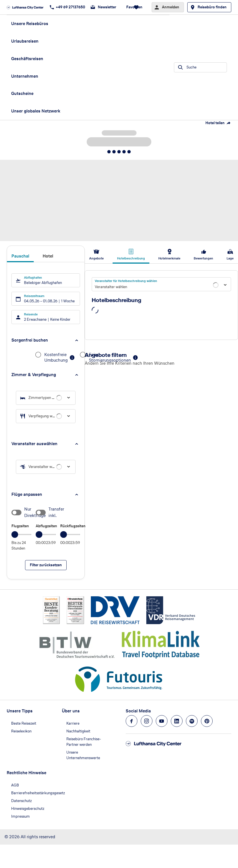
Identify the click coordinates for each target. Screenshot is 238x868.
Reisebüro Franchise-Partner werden (84, 742)
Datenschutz (21, 801)
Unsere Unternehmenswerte (83, 755)
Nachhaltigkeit (78, 731)
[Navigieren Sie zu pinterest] (207, 721)
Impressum (20, 816)
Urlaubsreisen (25, 41)
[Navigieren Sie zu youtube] (162, 721)
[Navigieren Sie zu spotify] (192, 721)
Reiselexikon (21, 731)
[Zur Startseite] (27, 7)
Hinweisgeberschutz (28, 809)
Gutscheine (22, 93)
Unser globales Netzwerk (36, 111)
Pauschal (20, 256)
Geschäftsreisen (27, 59)
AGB (15, 785)
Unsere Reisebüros (30, 24)
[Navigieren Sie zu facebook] (132, 721)
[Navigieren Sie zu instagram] (147, 721)
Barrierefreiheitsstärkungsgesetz (38, 793)
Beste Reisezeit (24, 723)
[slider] (15, 534)
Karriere (73, 723)
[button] (46, 340)
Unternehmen (25, 76)
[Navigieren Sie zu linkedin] (177, 721)
